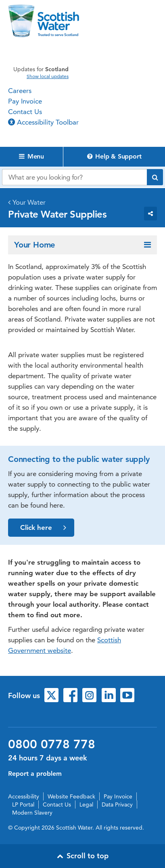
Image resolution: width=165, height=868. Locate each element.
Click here (43, 528)
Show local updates (48, 76)
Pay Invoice (25, 101)
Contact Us (25, 112)
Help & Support (114, 156)
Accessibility (24, 796)
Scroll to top (83, 856)
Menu (31, 156)
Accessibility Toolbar (43, 122)
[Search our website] (74, 177)
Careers (20, 91)
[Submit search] (155, 177)
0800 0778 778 (52, 744)
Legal (86, 804)
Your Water (29, 202)
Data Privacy (117, 804)
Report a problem (35, 774)
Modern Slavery (32, 813)
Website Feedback (71, 796)
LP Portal (23, 804)
